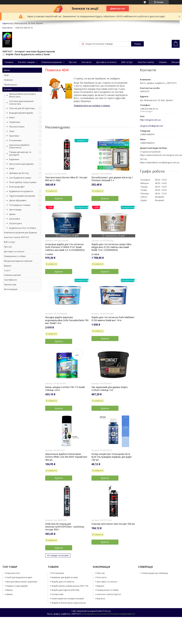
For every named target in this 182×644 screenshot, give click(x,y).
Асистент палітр (146, 62)
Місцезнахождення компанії (18, 261)
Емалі (12, 117)
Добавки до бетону (19, 173)
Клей (12, 168)
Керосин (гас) (13, 573)
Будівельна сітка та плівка (23, 228)
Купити (59, 198)
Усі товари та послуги (58, 555)
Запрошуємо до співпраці (155, 573)
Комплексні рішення (52, 62)
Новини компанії (12, 275)
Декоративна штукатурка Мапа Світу (22, 95)
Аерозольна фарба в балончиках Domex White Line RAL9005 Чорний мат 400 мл (66, 457)
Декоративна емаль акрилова (22, 582)
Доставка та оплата (106, 62)
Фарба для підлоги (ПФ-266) (65, 590)
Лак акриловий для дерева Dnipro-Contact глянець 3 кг (110, 389)
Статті (7, 270)
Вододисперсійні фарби (21, 113)
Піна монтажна (17, 127)
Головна (9, 62)
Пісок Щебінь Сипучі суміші (23, 182)
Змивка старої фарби (17, 586)
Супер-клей (57, 594)
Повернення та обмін (15, 256)
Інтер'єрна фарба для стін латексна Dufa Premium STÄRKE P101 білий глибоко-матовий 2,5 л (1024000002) (65, 247)
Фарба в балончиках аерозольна (69, 603)
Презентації (10, 284)
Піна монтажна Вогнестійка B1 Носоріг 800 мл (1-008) (66, 179)
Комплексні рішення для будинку (21, 232)
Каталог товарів (26, 62)
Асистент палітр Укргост (109, 594)
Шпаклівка (15, 219)
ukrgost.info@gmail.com (151, 126)
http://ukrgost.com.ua (150, 120)
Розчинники (15, 140)
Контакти (86, 62)
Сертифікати (10, 280)
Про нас (73, 62)
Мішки (10, 590)
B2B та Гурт (127, 62)
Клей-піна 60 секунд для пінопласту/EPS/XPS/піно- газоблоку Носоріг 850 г (65, 527)
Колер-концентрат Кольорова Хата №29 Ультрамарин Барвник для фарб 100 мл (112, 457)
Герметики (15, 122)
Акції (6, 75)
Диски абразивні (18, 200)
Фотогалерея (11, 289)
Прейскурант (11, 85)
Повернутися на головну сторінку (92, 105)
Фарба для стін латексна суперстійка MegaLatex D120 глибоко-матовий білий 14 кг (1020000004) (111, 247)
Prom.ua (107, 611)
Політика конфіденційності (122, 614)
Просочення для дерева (21, 164)
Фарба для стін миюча (63, 582)
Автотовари (15, 210)
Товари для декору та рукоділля (20, 153)
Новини (163, 62)
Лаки (12, 131)
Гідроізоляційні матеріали (22, 196)
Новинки (8, 80)
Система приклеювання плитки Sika (21, 102)
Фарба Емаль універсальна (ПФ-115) (70, 586)
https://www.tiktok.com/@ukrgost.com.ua (160, 162)
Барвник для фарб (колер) (65, 577)
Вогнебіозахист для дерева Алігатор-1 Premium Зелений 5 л (112, 179)
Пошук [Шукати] (137, 44)
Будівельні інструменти (21, 191)
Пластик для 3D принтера (22, 108)
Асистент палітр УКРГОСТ (17, 237)
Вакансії (176, 62)
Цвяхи (12, 214)
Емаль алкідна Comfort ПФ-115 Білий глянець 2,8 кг (65, 389)
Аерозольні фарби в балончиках (19, 146)
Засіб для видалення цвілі (19, 577)
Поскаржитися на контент (96, 614)
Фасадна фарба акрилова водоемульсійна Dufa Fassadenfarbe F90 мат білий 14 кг (67, 320)
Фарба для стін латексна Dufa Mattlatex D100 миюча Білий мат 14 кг (113, 319)
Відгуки (8, 266)
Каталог (8, 89)
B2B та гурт (10, 242)
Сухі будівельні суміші (20, 178)
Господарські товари (20, 205)
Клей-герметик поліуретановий (68, 598)
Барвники (14, 159)
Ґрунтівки (14, 136)
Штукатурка (15, 223)
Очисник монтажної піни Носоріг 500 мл (113, 524)
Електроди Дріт (17, 187)
